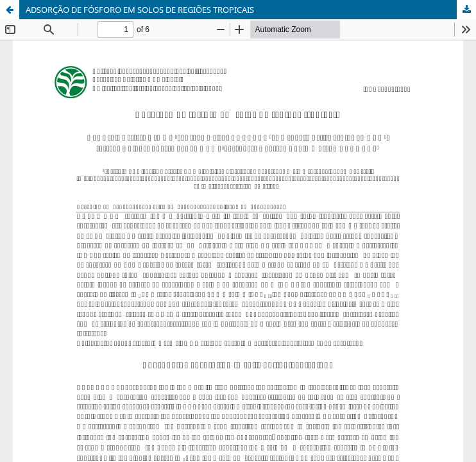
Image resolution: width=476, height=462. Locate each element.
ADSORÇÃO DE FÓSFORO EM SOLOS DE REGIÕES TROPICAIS (140, 10)
